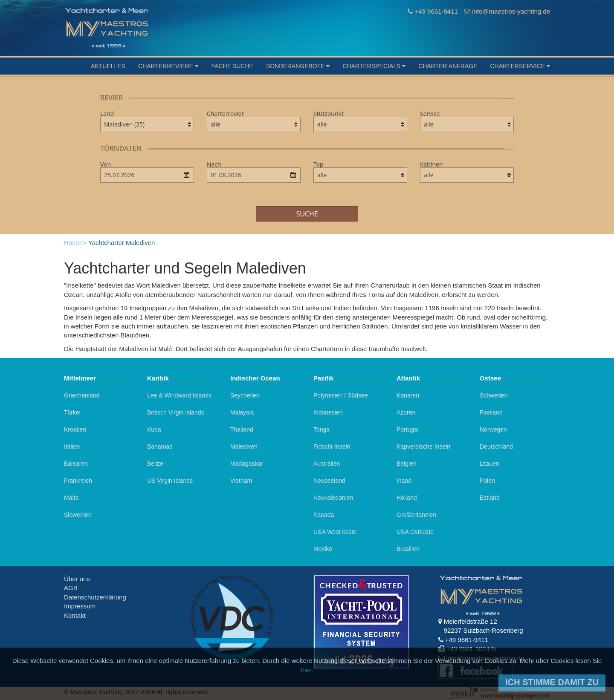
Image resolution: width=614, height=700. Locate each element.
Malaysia (242, 412)
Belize (155, 464)
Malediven (244, 447)
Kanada (324, 515)
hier (306, 670)
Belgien (407, 464)
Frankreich (78, 481)
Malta (71, 498)
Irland (404, 481)
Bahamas (160, 447)
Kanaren (408, 395)
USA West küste (335, 532)
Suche (307, 214)
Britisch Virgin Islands (176, 412)
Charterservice (520, 66)
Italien (72, 447)
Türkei (72, 412)
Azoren (406, 412)
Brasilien (408, 549)
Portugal (408, 429)
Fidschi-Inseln (332, 447)
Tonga (321, 429)
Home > (75, 243)
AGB (71, 588)
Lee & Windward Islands (179, 395)
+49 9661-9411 (436, 11)
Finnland (491, 412)
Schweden (494, 395)
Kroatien (75, 429)
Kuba (154, 429)
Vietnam (241, 481)
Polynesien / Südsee (341, 395)
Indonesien (328, 412)
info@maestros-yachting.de (511, 11)
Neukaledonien (333, 498)
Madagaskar (247, 464)
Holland (407, 498)
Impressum (80, 606)
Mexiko (323, 549)
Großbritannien (416, 515)
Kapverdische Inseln (423, 447)
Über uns (77, 579)
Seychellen (245, 395)
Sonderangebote (298, 66)
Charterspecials (374, 66)
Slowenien (78, 515)
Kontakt (75, 615)
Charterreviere (168, 66)
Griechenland (82, 395)
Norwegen (493, 429)
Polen (487, 481)
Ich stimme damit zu (552, 682)
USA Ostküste (415, 532)
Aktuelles (108, 66)
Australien (327, 464)
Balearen (76, 464)
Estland (490, 498)
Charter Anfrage (448, 66)
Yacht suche (232, 66)
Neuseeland (329, 481)
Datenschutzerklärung (95, 597)
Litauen (489, 464)
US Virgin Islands (170, 481)
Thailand (242, 429)
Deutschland (496, 447)
